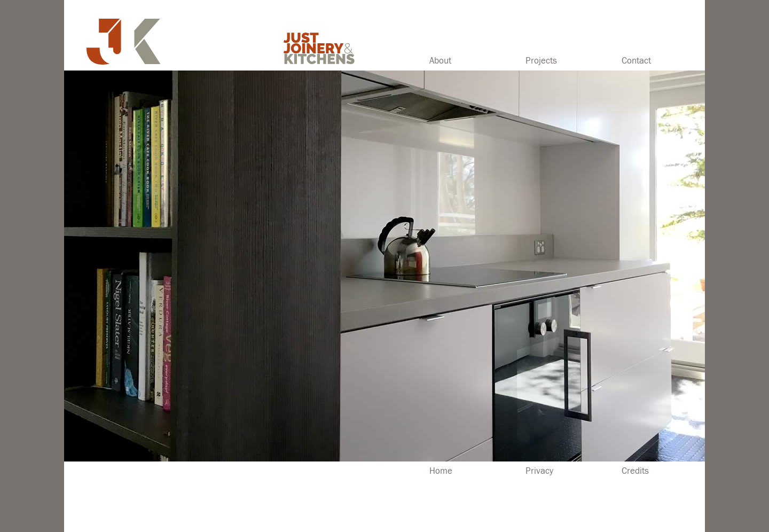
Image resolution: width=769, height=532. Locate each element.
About (440, 61)
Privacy (539, 471)
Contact (636, 61)
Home (441, 471)
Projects (541, 61)
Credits (635, 471)
